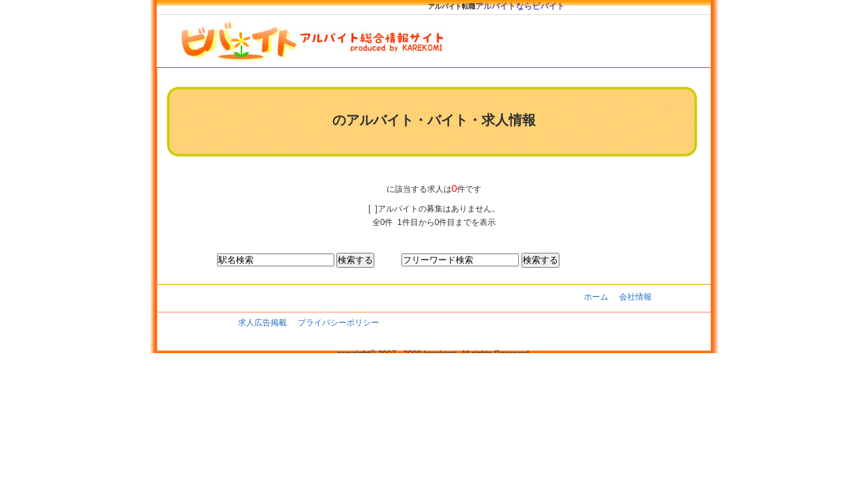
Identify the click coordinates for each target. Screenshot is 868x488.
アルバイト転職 (452, 6)
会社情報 (635, 297)
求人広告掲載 (262, 323)
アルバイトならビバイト (520, 6)
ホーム (596, 297)
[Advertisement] (406, 170)
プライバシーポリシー (338, 323)
